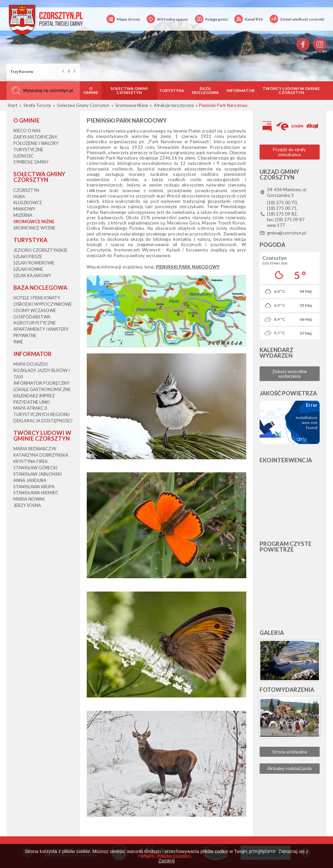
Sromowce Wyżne (34, 228)
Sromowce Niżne (34, 221)
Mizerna (23, 215)
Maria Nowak (29, 499)
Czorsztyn (26, 190)
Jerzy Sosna (27, 505)
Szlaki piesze (28, 256)
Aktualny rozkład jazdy (290, 768)
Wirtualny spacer (167, 19)
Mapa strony (123, 19)
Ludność (24, 156)
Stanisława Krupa (34, 487)
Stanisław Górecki (35, 468)
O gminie (91, 90)
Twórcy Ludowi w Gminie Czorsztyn (291, 90)
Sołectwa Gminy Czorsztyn (129, 90)
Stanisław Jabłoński (38, 474)
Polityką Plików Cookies (164, 856)
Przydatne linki (32, 402)
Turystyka (172, 90)
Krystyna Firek (31, 461)
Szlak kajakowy (32, 275)
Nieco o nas (27, 131)
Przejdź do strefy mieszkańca (289, 152)
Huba (19, 197)
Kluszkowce (28, 203)
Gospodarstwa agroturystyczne (35, 320)
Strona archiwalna (290, 752)
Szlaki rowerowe (34, 263)
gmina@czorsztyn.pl (286, 233)
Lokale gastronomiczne (42, 389)
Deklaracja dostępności (43, 421)
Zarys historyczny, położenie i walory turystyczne (36, 143)
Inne (18, 342)
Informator (241, 90)
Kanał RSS (249, 19)
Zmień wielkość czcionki (297, 19)
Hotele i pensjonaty (37, 298)
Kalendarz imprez (34, 396)
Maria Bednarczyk (35, 449)
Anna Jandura (30, 480)
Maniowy (24, 209)
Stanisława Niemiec (36, 493)
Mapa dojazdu (31, 364)
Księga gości (211, 19)
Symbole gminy (31, 162)
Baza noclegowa (205, 90)
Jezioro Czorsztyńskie (40, 250)
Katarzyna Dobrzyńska (41, 455)
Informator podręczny (41, 383)
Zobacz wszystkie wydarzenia (289, 374)
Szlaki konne (28, 269)
